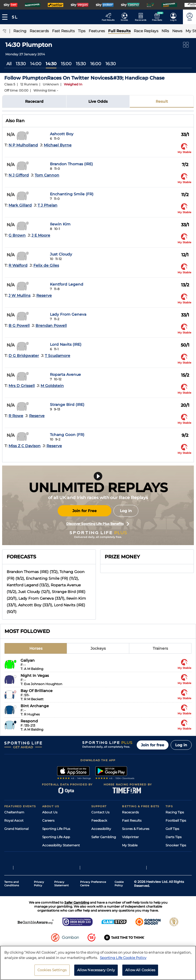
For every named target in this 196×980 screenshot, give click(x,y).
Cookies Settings (52, 970)
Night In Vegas (35, 676)
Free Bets (130, 853)
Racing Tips (175, 812)
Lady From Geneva (68, 314)
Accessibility (101, 829)
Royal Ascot (14, 820)
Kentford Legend (67, 284)
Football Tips (176, 820)
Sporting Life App (56, 837)
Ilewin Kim (60, 224)
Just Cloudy (61, 254)
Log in (126, 511)
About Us (50, 812)
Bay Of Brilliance (37, 691)
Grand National (16, 829)
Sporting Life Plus (56, 829)
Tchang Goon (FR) (67, 435)
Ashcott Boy (62, 134)
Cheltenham (14, 812)
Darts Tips (174, 837)
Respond (29, 721)
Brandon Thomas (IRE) (71, 164)
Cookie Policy (119, 902)
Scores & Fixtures (136, 829)
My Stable (130, 845)
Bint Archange (35, 706)
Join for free (153, 745)
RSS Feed (50, 862)
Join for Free (85, 511)
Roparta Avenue (65, 374)
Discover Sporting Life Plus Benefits (98, 524)
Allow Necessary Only (96, 970)
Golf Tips (172, 829)
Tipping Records (179, 853)
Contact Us (100, 812)
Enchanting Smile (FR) (72, 194)
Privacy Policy (39, 902)
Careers (48, 820)
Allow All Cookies (140, 970)
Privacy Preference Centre (93, 902)
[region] (98, 963)
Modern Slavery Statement (64, 853)
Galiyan (28, 660)
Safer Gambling (104, 837)
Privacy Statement (61, 902)
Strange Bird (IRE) (67, 405)
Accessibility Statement (61, 845)
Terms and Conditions (12, 902)
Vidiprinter (130, 837)
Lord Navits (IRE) (66, 344)
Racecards (130, 812)
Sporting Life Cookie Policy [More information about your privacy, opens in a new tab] (123, 958)
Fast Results (132, 820)
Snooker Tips (176, 845)
